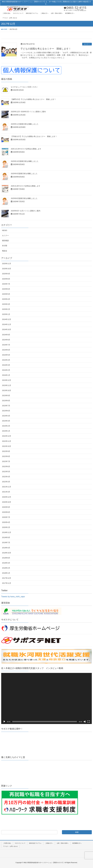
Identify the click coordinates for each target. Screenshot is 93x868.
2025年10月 (7, 269)
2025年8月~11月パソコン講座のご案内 (26, 211)
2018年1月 (6, 573)
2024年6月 (6, 350)
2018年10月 (7, 553)
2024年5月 (6, 355)
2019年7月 (6, 543)
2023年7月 (6, 406)
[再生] (4, 722)
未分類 (5, 246)
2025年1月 (6, 314)
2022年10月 (7, 446)
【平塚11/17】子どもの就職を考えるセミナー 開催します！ (34, 136)
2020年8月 (6, 512)
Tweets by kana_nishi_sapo (13, 597)
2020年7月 (6, 517)
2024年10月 (7, 329)
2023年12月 (7, 380)
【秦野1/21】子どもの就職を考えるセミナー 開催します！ (34, 99)
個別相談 (5, 241)
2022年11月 (7, 441)
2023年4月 (6, 416)
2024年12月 (7, 319)
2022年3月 (6, 482)
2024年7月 (6, 345)
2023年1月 (6, 431)
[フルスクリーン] (89, 722)
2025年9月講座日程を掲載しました (24, 174)
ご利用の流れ (7, 843)
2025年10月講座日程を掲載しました (25, 161)
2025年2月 (6, 309)
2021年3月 (6, 492)
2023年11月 (7, 385)
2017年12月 (7, 578)
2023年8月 (6, 401)
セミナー (87, 44)
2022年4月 (6, 477)
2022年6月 (6, 466)
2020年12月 (7, 497)
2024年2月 (6, 370)
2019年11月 (7, 532)
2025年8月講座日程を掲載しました (24, 198)
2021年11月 (7, 487)
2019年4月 (6, 548)
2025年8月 (6, 279)
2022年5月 (6, 472)
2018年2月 (6, 568)
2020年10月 (7, 502)
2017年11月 (7, 583)
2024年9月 (6, 335)
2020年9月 (6, 507)
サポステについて (20, 843)
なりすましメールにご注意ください (24, 87)
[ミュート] (85, 722)
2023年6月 (6, 411)
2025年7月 (6, 284)
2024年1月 (6, 375)
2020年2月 (6, 527)
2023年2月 (6, 426)
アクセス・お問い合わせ (10, 846)
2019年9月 (6, 537)
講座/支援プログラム (35, 843)
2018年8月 (6, 558)
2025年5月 (6, 294)
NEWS (5, 230)
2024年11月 (7, 324)
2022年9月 (6, 451)
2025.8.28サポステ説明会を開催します (26, 186)
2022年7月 (6, 461)
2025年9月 (6, 274)
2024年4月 (6, 360)
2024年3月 (6, 365)
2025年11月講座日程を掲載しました (25, 124)
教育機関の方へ (77, 843)
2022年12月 (7, 436)
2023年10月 (7, 390)
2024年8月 (6, 340)
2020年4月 (6, 522)
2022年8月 (6, 456)
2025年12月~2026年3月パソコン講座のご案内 (28, 112)
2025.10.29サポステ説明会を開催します (26, 149)
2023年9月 (6, 395)
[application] (46, 698)
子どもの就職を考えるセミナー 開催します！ (46, 49)
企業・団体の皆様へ (63, 843)
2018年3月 (6, 563)
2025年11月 (7, 264)
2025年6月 (6, 289)
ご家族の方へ (49, 843)
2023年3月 (6, 421)
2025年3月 (6, 304)
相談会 (5, 251)
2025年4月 (6, 299)
